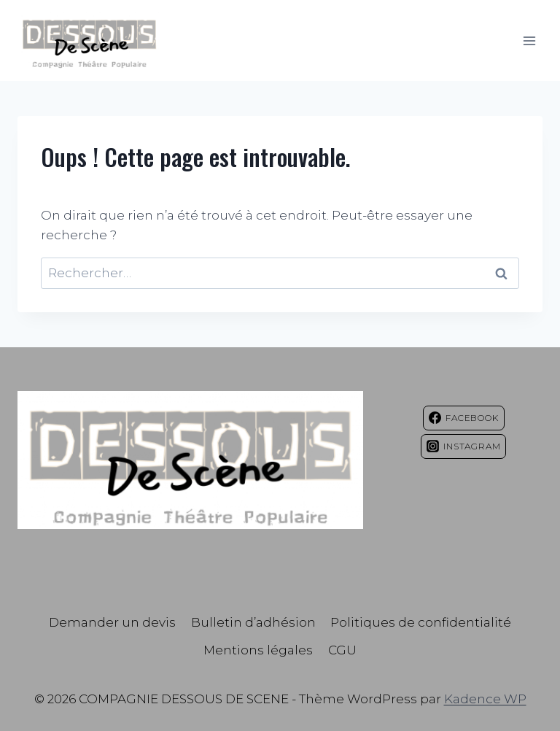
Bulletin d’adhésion (253, 622)
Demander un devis (112, 622)
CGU (342, 650)
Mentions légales (258, 650)
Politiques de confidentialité (421, 622)
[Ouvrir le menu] (529, 40)
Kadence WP (485, 699)
